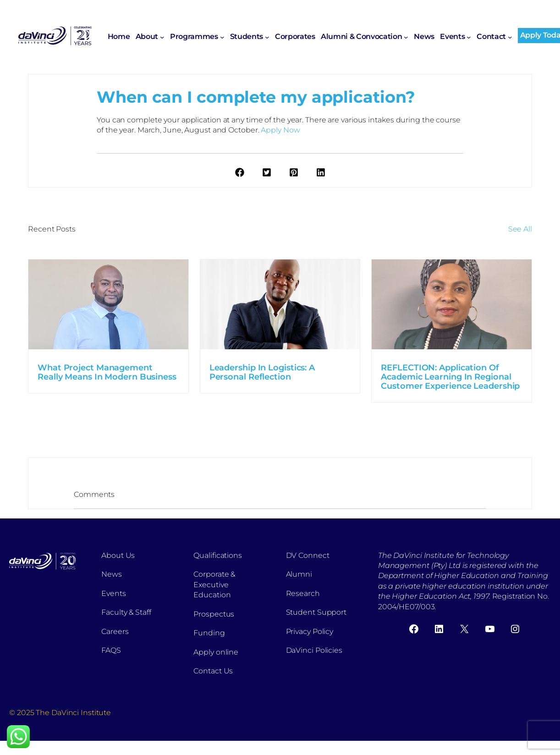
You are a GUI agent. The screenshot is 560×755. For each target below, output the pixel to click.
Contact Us (213, 671)
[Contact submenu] (510, 37)
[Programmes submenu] (222, 37)
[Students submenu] (267, 37)
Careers (115, 631)
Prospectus (214, 614)
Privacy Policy (310, 631)
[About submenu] (162, 37)
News (112, 574)
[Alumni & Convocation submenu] (406, 37)
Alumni (299, 574)
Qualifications (218, 555)
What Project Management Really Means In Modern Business (107, 372)
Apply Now (280, 130)
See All (520, 229)
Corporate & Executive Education (214, 584)
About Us (118, 555)
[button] (240, 172)
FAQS (111, 650)
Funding (209, 633)
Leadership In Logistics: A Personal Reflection (262, 372)
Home (119, 36)
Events (113, 593)
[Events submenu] (469, 37)
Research (303, 593)
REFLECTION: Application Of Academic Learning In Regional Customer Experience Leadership (450, 377)
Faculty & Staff (126, 612)
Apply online (216, 652)
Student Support (316, 612)
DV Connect (308, 555)
